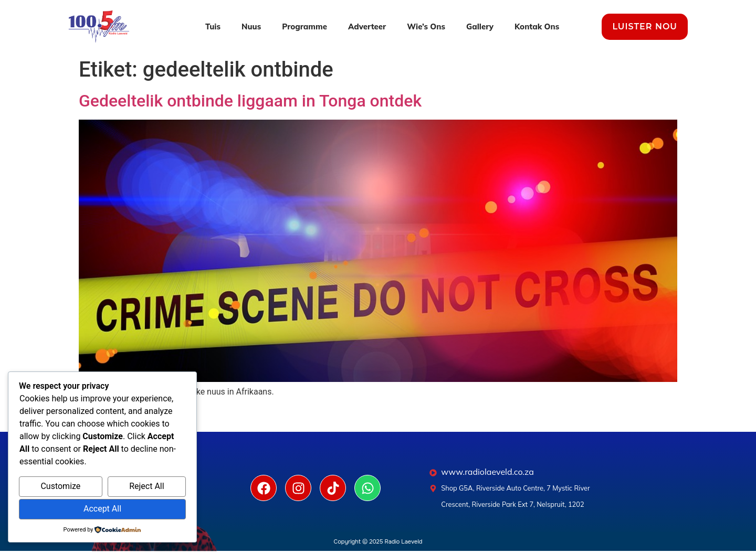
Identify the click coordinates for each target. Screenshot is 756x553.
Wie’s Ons (426, 26)
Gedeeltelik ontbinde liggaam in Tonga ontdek (250, 101)
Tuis (213, 26)
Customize (60, 486)
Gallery (480, 26)
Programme (304, 26)
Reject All (146, 486)
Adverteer (367, 26)
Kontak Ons (537, 26)
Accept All (102, 509)
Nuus (251, 26)
